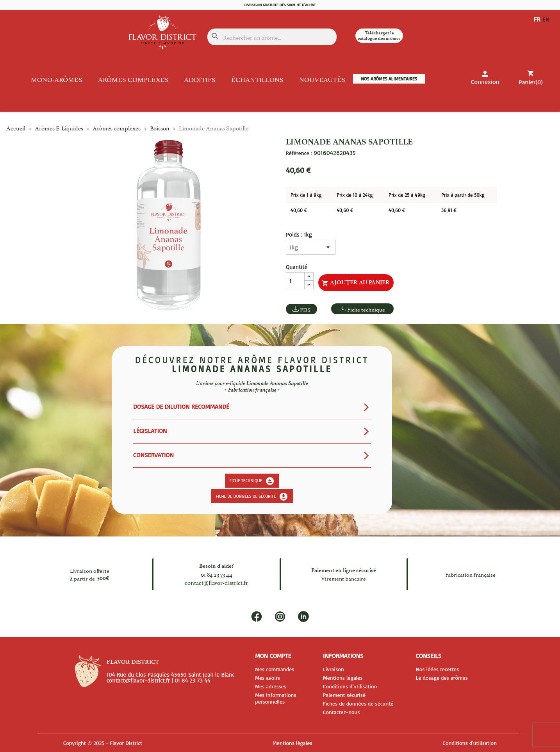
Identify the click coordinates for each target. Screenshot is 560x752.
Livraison (334, 669)
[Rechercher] (272, 37)
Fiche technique (366, 309)
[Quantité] (295, 281)
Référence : (299, 153)
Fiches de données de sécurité (358, 703)
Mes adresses (271, 686)
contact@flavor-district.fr (216, 582)
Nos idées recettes (437, 669)
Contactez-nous (342, 712)
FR (537, 19)
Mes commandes (275, 669)
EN (548, 19)
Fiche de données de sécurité (252, 497)
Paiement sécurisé (344, 695)
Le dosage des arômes (442, 678)
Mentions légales (343, 678)
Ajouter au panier (356, 283)
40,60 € (299, 210)
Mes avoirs (268, 678)
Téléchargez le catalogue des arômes (379, 36)
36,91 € (449, 210)
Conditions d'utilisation (350, 686)
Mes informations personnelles (276, 698)
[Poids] (311, 247)
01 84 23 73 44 (217, 574)
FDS (305, 309)
